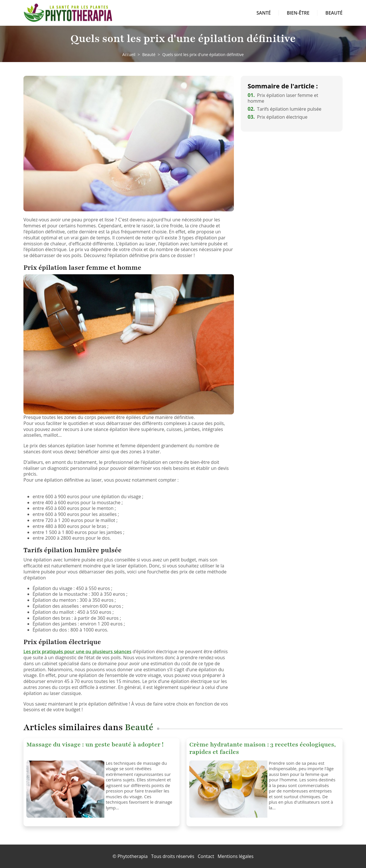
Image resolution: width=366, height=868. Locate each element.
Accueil (129, 54)
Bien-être (298, 13)
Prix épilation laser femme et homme (283, 98)
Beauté (334, 13)
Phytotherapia (133, 856)
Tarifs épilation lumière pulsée (285, 109)
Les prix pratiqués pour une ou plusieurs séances (77, 652)
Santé (264, 13)
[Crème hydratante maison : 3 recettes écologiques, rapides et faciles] (227, 789)
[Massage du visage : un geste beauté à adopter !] (64, 789)
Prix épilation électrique (278, 117)
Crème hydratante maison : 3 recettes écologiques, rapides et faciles (262, 748)
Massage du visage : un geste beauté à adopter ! (95, 745)
